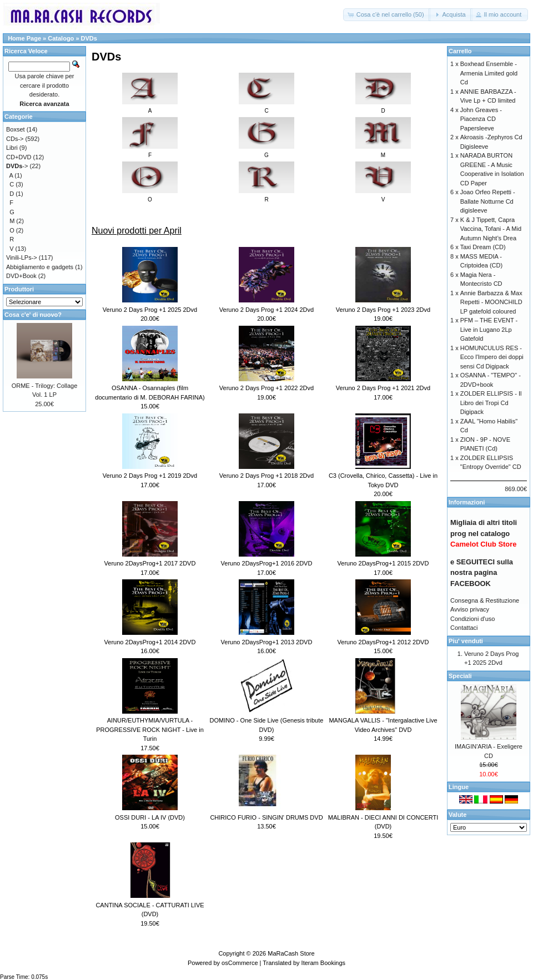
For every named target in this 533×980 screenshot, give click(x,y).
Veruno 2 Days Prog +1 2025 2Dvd (150, 310)
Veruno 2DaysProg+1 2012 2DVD (383, 642)
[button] (387, 15)
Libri (12, 148)
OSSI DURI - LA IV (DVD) (150, 817)
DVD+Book (21, 276)
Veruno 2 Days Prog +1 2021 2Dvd (383, 388)
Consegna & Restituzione (485, 600)
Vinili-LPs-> (22, 257)
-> (17, 166)
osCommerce (240, 963)
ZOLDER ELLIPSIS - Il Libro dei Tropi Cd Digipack (491, 403)
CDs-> (15, 139)
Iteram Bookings (323, 963)
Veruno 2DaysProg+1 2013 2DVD (267, 642)
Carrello (460, 51)
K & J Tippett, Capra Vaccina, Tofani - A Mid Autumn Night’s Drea (491, 229)
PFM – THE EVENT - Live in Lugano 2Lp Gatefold (489, 329)
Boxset (16, 129)
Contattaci (464, 628)
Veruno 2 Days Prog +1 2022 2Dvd (266, 388)
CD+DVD (19, 157)
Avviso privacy (470, 609)
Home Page (24, 38)
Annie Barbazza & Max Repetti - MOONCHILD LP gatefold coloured (491, 302)
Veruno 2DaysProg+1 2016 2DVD (267, 563)
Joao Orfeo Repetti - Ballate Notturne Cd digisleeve (488, 201)
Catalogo (61, 38)
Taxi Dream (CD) (483, 247)
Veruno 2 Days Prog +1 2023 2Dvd (383, 310)
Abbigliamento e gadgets (40, 267)
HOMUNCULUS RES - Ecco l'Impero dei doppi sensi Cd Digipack (492, 357)
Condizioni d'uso (472, 619)
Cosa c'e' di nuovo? (33, 315)
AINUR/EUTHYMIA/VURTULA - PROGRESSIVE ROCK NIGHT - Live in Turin (150, 729)
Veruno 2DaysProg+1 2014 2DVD (150, 642)
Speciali (460, 676)
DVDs (89, 38)
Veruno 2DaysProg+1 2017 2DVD (150, 563)
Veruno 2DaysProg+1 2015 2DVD (383, 563)
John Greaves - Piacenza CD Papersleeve (481, 119)
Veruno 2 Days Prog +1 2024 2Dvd (266, 310)
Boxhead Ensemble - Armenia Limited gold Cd (489, 73)
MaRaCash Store (291, 953)
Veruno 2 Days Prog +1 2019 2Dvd (150, 476)
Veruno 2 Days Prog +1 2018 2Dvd (266, 476)
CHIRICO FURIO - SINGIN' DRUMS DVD (266, 817)
